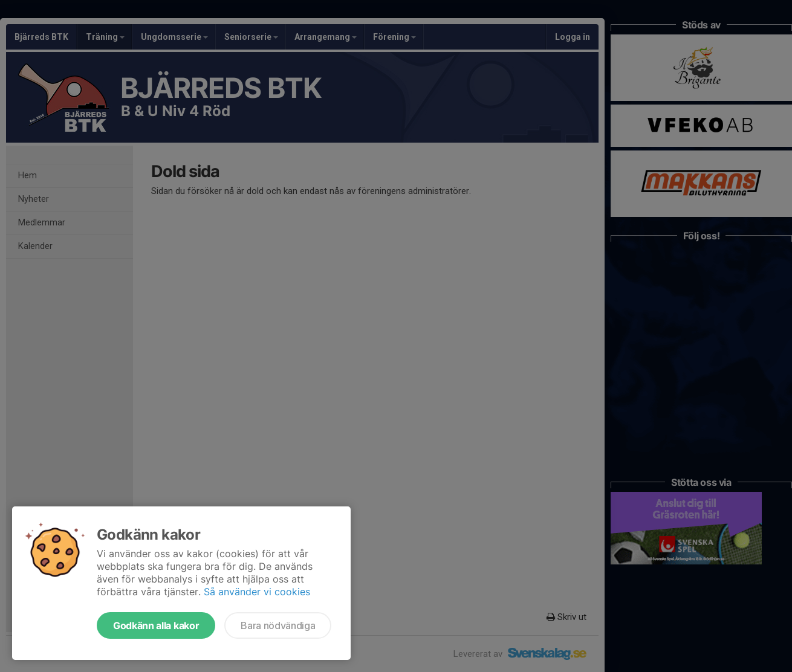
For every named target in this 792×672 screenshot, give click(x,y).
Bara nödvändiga (278, 625)
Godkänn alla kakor (156, 625)
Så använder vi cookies (257, 592)
